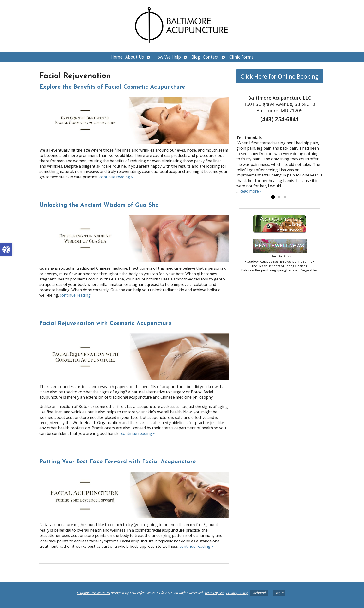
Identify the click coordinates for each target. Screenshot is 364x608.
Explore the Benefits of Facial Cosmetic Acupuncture (112, 87)
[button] (6, 249)
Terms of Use (214, 593)
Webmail (259, 593)
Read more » (251, 191)
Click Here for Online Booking (280, 76)
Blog (196, 57)
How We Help (168, 57)
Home (117, 57)
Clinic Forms (241, 57)
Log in (279, 593)
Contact (211, 57)
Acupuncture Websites (93, 593)
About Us (135, 57)
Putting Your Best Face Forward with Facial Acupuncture (118, 462)
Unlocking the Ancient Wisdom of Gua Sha (99, 205)
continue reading (116, 177)
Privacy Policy (237, 593)
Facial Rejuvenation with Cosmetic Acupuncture (105, 324)
